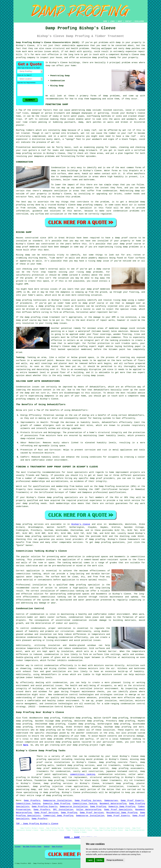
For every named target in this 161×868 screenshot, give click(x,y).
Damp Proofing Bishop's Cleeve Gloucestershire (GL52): (48, 42)
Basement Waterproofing (113, 804)
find (25, 718)
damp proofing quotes (68, 742)
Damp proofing (24, 524)
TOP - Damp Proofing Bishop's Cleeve (37, 824)
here (26, 745)
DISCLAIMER (139, 21)
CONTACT (128, 21)
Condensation (58, 168)
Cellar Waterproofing (89, 810)
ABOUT (120, 21)
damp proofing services (59, 795)
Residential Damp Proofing (122, 813)
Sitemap (18, 847)
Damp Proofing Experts (44, 807)
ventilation (59, 671)
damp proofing (24, 153)
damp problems (111, 96)
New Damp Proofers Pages (32, 847)
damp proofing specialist (85, 585)
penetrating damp (81, 110)
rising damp (121, 247)
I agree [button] (90, 860)
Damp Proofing (98, 807)
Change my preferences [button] (115, 860)
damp (48, 66)
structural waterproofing (105, 777)
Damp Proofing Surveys (88, 801)
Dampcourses (111, 801)
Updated (47, 847)
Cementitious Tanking (28, 804)
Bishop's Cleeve (81, 524)
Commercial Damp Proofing (58, 816)
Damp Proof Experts (132, 801)
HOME (105, 21)
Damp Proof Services (46, 813)
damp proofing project (85, 745)
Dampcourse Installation (57, 801)
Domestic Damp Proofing (57, 804)
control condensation (46, 665)
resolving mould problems (89, 759)
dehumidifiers (136, 415)
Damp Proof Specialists (118, 810)
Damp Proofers (32, 801)
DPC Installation (63, 810)
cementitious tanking (28, 574)
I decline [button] (99, 860)
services (78, 542)
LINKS (112, 21)
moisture (49, 453)
